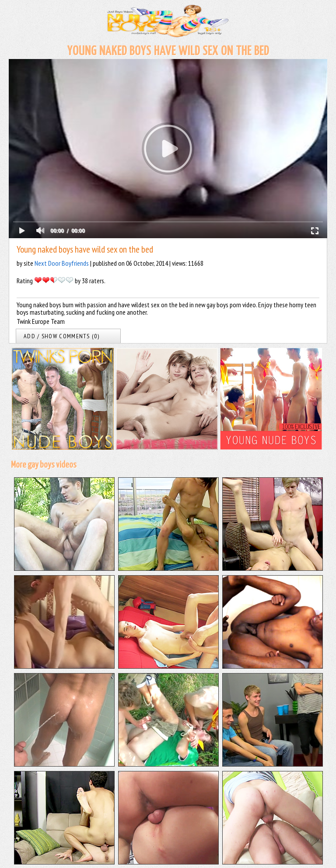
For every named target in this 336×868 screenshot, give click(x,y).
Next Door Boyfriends (62, 263)
